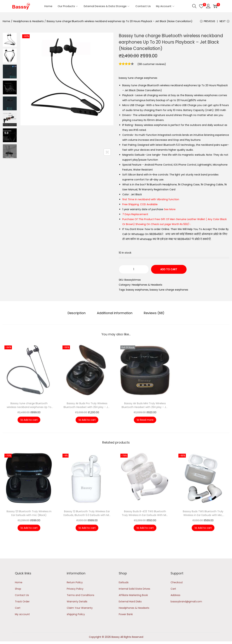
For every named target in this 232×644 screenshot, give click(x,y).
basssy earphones (137, 290)
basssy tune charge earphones (169, 290)
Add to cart (169, 269)
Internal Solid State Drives (134, 589)
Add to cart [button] (29, 420)
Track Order (22, 602)
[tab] (77, 313)
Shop (18, 589)
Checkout (177, 582)
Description (77, 313)
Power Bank (126, 614)
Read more (145, 420)
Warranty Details (77, 602)
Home (6, 21)
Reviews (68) (154, 313)
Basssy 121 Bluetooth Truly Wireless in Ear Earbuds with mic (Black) (29, 513)
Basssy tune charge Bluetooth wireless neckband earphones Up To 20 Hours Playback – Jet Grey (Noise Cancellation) (29, 405)
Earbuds (124, 582)
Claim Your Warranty (80, 608)
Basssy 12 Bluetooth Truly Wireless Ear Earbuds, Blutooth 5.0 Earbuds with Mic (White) (87, 513)
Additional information (115, 313)
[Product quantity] (134, 269)
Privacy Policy (75, 589)
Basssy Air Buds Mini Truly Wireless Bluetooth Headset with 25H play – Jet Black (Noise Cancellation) (145, 405)
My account (22, 614)
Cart (18, 608)
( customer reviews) (152, 64)
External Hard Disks (130, 602)
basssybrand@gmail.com (186, 602)
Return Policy (75, 582)
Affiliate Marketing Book (133, 595)
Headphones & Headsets (28, 21)
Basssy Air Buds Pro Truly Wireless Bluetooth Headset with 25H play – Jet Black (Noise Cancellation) (87, 405)
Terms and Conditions (80, 595)
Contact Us (22, 595)
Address (175, 595)
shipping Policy (76, 614)
